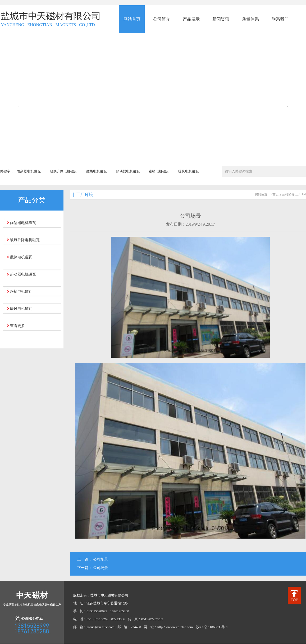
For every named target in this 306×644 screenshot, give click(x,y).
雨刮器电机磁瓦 (29, 171)
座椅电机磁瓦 (159, 171)
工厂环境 (85, 195)
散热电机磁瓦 (97, 171)
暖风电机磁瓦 (189, 171)
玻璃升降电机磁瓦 (63, 171)
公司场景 (101, 559)
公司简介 (288, 194)
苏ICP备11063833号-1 (212, 627)
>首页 (275, 194)
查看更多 (17, 326)
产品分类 (32, 200)
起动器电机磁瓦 (128, 171)
